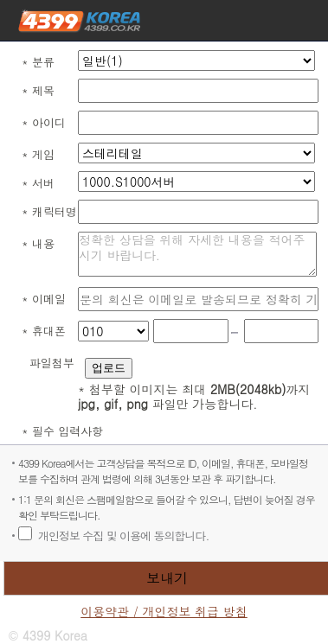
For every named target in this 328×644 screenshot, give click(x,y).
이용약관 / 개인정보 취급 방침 (164, 612)
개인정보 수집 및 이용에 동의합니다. (123, 536)
